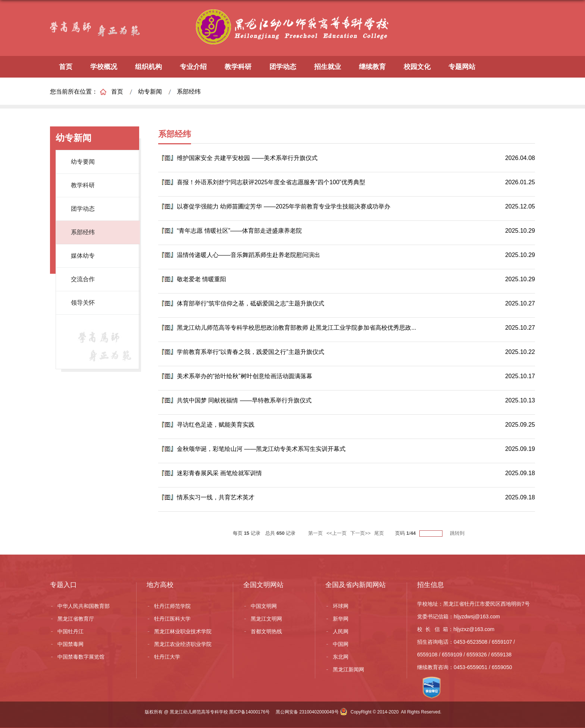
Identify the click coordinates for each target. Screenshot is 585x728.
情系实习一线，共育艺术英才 (216, 497)
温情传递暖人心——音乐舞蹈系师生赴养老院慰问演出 (248, 255)
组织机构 (148, 67)
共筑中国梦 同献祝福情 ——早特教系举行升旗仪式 (244, 400)
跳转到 (458, 533)
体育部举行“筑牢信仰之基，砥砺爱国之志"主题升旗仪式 (251, 303)
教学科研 (238, 67)
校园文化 (417, 67)
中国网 (341, 644)
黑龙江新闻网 (348, 669)
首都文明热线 (266, 631)
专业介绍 (193, 67)
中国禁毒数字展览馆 (81, 657)
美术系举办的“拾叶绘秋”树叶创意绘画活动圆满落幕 (245, 376)
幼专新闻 (150, 92)
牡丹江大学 (167, 657)
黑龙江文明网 (266, 619)
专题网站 (462, 67)
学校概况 (104, 67)
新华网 (341, 619)
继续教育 (372, 67)
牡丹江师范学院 (172, 606)
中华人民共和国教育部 (84, 606)
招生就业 (328, 67)
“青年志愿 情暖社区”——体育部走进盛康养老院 (239, 231)
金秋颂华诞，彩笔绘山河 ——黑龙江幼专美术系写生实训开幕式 (261, 449)
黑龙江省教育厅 (76, 619)
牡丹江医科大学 (172, 619)
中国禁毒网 (71, 644)
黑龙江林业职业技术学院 (183, 631)
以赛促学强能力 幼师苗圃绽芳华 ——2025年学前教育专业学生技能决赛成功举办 (284, 206)
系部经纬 (189, 92)
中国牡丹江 (71, 631)
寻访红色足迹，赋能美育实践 (216, 425)
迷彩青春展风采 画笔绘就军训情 (219, 473)
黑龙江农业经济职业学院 (183, 644)
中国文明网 (264, 606)
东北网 (341, 657)
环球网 (341, 606)
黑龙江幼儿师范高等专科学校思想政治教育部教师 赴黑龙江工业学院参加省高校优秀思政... (297, 328)
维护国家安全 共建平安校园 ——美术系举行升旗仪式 (247, 158)
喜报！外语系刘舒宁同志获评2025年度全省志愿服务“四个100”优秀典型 (271, 182)
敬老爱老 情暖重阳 (201, 279)
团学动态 (283, 67)
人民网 (341, 631)
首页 (66, 67)
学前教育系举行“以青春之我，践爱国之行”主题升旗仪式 (251, 352)
